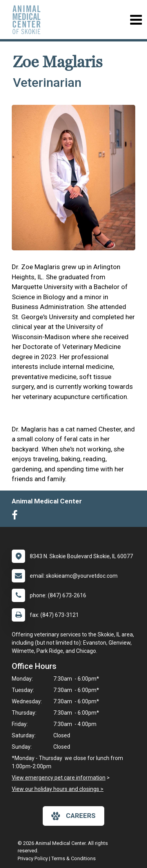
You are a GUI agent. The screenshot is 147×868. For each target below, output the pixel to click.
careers (73, 816)
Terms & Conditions (73, 858)
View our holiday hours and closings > (58, 789)
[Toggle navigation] (136, 20)
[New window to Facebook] (17, 517)
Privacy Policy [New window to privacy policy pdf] (33, 858)
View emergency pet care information (59, 778)
